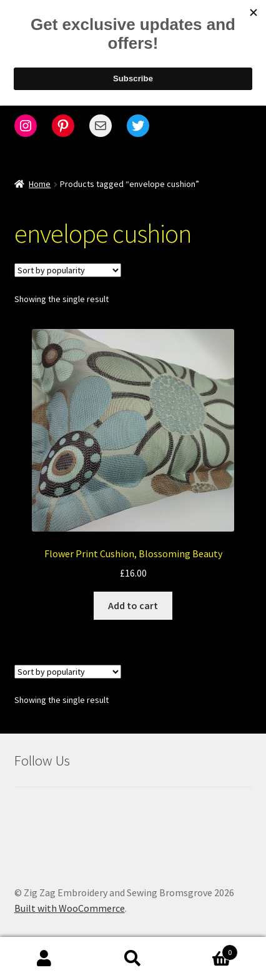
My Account (44, 959)
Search (133, 959)
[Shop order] (68, 270)
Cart (208, 950)
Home (40, 184)
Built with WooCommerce (70, 908)
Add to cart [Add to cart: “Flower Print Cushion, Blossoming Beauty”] (133, 605)
